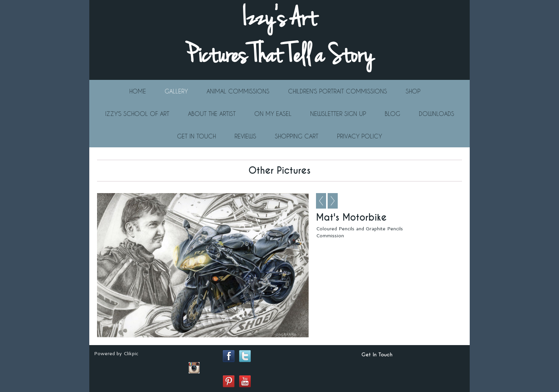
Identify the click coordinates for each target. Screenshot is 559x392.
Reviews (245, 136)
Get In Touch (196, 136)
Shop (413, 91)
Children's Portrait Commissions (338, 91)
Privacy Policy (359, 136)
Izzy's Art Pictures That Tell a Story (279, 37)
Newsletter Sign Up (338, 114)
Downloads (437, 114)
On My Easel (273, 114)
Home (138, 91)
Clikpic (131, 353)
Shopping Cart (297, 136)
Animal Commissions (238, 91)
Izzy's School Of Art (137, 114)
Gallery (176, 91)
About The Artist (212, 114)
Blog (392, 114)
